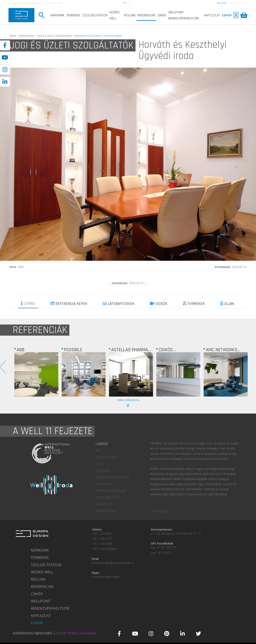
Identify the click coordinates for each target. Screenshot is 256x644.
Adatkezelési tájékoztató (33, 633)
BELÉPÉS (222, 3)
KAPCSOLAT (212, 15)
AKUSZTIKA (104, 484)
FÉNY (100, 464)
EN (131, 3)
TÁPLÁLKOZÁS (107, 457)
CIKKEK (162, 15)
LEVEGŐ (102, 444)
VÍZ (98, 450)
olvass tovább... (160, 511)
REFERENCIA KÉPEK (69, 304)
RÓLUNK (130, 15)
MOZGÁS (103, 471)
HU (125, 3)
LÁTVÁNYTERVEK (119, 304)
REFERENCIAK (26, 36)
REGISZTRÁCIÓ (238, 3)
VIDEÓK (159, 304)
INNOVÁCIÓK (106, 511)
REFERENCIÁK (146, 15)
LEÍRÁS (28, 304)
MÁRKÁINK (57, 15)
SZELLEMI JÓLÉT (108, 497)
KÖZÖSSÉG (104, 504)
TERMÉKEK (73, 15)
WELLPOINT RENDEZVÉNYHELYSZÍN (184, 15)
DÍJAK (227, 304)
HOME (13, 36)
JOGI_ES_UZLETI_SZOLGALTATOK (54, 36)
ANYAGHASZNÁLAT (110, 491)
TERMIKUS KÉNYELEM (112, 477)
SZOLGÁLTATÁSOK (95, 15)
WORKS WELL (115, 15)
